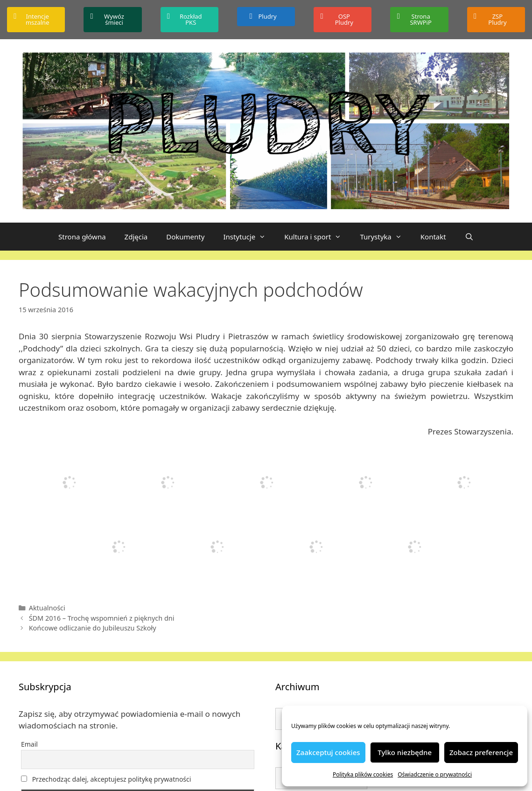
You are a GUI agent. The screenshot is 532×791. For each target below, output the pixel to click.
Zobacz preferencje (481, 752)
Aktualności (47, 608)
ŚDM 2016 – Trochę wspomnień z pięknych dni (102, 618)
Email (29, 744)
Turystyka (385, 237)
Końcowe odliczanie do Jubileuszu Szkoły (93, 628)
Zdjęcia (136, 237)
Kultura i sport (317, 237)
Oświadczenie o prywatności (435, 774)
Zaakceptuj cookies (328, 752)
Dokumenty (185, 237)
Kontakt (433, 237)
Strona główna (82, 237)
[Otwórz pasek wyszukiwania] (469, 237)
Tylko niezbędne (405, 752)
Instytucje (249, 237)
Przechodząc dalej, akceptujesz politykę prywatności (106, 779)
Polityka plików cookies (363, 774)
